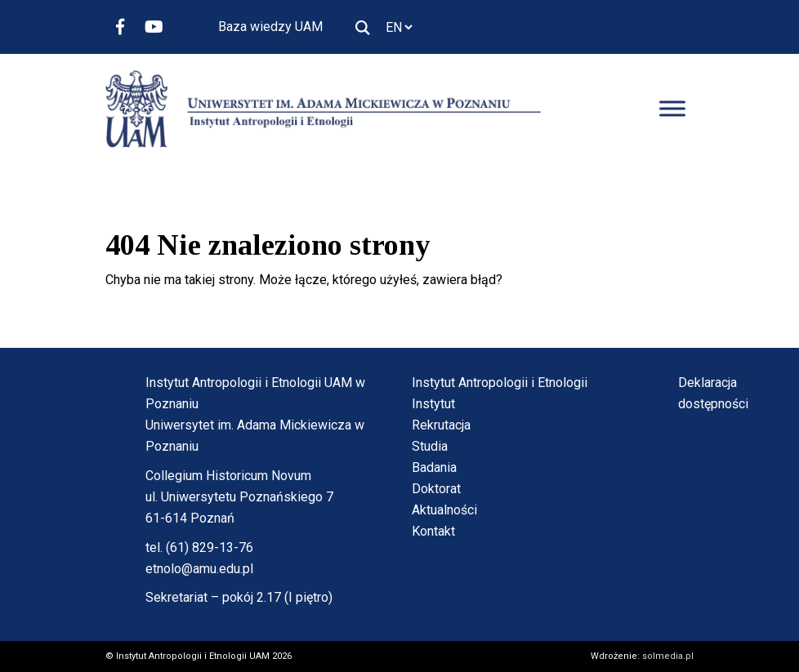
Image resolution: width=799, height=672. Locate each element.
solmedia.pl (668, 656)
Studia (430, 446)
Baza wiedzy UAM (270, 27)
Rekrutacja (441, 425)
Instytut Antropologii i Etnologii (500, 383)
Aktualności (444, 510)
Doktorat (436, 489)
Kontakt (433, 531)
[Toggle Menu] (672, 109)
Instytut (433, 404)
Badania (434, 467)
